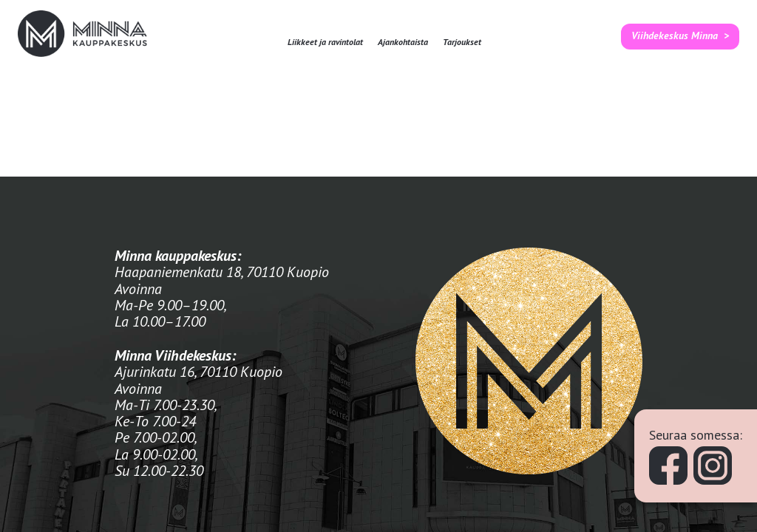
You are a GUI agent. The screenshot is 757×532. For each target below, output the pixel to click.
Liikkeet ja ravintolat (325, 42)
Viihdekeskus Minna (675, 35)
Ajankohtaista (403, 42)
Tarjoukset (462, 42)
